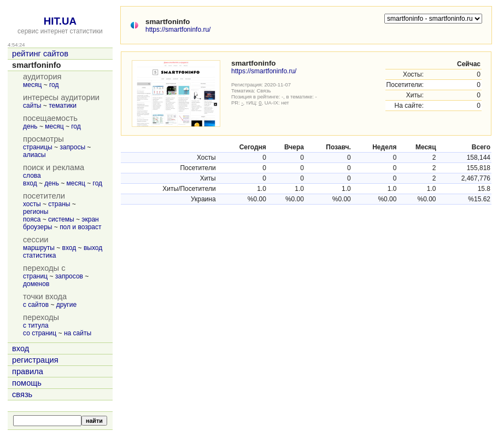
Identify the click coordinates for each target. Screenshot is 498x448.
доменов (36, 284)
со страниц (40, 333)
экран (90, 219)
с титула (36, 325)
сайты (32, 106)
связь (22, 394)
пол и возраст (80, 227)
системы (61, 219)
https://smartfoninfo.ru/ (178, 30)
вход (30, 183)
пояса (32, 219)
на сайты (78, 333)
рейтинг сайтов (40, 54)
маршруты (39, 248)
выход (93, 248)
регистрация (35, 360)
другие (66, 305)
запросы (72, 147)
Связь (264, 91)
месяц (32, 85)
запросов (69, 276)
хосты (32, 204)
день (30, 126)
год (54, 85)
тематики (63, 106)
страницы (38, 147)
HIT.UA (60, 21)
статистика (39, 255)
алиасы (34, 155)
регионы (36, 212)
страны (59, 204)
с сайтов (36, 305)
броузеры (37, 227)
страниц (35, 276)
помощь (27, 383)
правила (28, 371)
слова (32, 176)
